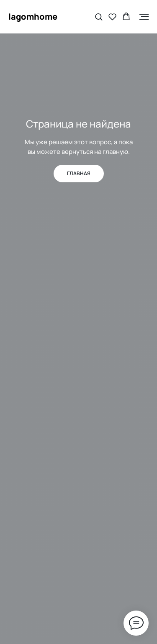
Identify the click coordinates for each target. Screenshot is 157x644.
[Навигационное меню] (144, 17)
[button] (99, 17)
